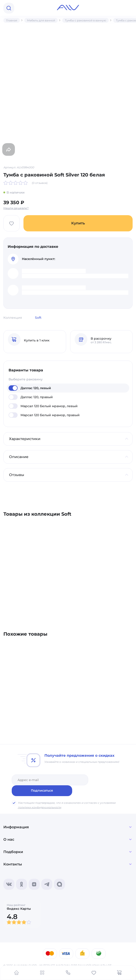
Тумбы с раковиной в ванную (85, 20)
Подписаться (108, 780)
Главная (12, 20)
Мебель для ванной (41, 20)
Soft (38, 318)
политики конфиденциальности (41, 796)
